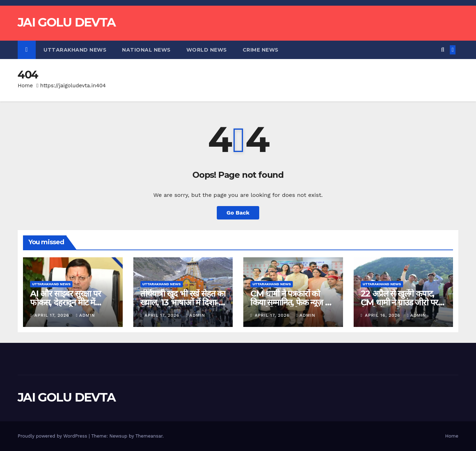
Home (25, 86)
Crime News (261, 50)
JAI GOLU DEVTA (66, 22)
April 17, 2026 (53, 315)
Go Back (238, 213)
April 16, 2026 (384, 315)
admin (86, 315)
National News (146, 50)
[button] (443, 50)
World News (207, 50)
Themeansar (149, 436)
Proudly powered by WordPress (53, 436)
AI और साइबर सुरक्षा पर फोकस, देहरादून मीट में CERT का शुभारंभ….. (65, 302)
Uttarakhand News (75, 50)
